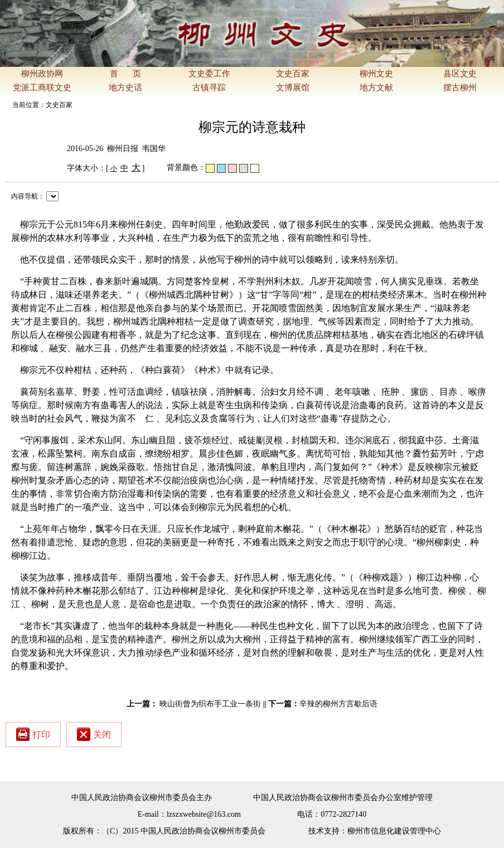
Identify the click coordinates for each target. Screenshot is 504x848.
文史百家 (293, 74)
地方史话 (125, 88)
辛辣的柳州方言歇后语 (338, 704)
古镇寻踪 (209, 88)
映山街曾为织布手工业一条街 (210, 704)
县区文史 (460, 74)
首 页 (125, 74)
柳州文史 (376, 74)
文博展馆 (293, 88)
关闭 (94, 734)
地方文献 (376, 88)
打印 (33, 734)
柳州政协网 (42, 74)
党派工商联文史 (42, 88)
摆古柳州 (460, 88)
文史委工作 (209, 74)
